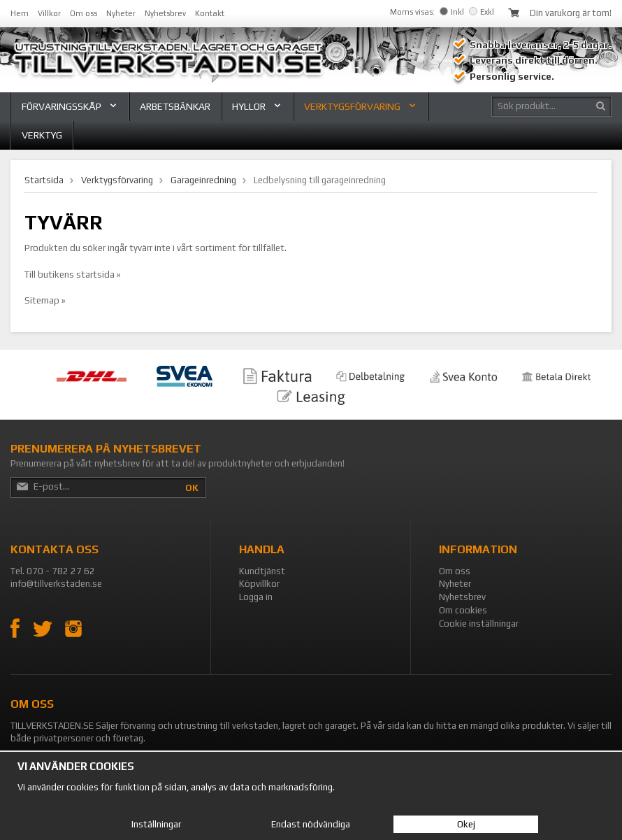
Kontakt (210, 13)
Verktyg (42, 135)
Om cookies (463, 610)
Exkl (482, 12)
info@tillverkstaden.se (56, 584)
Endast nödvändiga (311, 824)
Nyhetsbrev (165, 13)
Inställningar (156, 824)
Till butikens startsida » (73, 275)
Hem (20, 13)
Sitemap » (45, 300)
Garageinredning (203, 180)
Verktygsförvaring (361, 106)
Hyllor (257, 106)
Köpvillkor (259, 584)
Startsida (44, 180)
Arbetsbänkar (175, 106)
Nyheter (121, 13)
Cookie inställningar (479, 624)
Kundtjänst (262, 571)
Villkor (49, 13)
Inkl (452, 12)
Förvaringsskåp (70, 106)
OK (192, 488)
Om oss (84, 13)
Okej (466, 824)
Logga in (256, 597)
